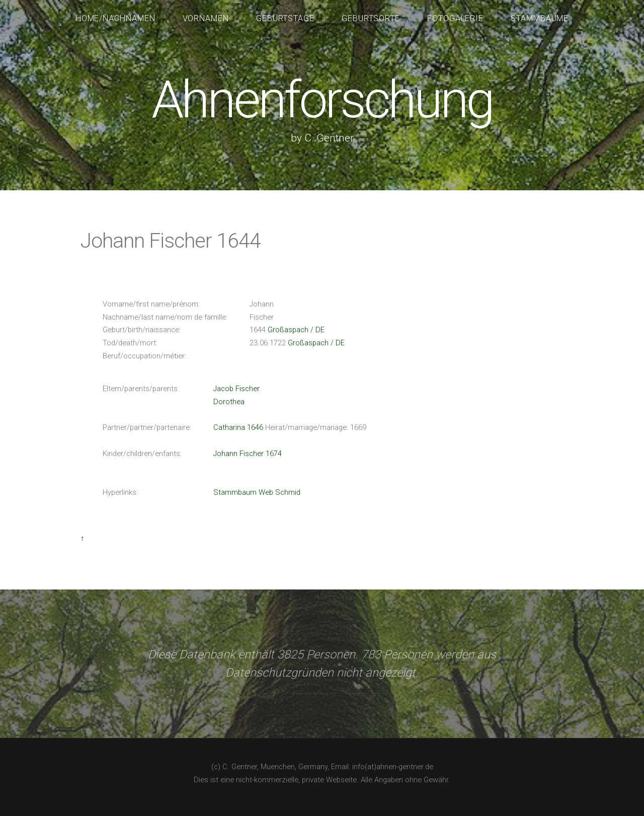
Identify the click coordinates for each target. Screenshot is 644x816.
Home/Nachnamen (116, 18)
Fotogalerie (456, 18)
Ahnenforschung (322, 100)
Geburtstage (286, 18)
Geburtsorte (371, 18)
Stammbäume (540, 18)
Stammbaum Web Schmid (257, 492)
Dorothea (229, 402)
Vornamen (206, 18)
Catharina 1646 (238, 427)
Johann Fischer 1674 (248, 454)
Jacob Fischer (236, 389)
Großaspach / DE (296, 330)
